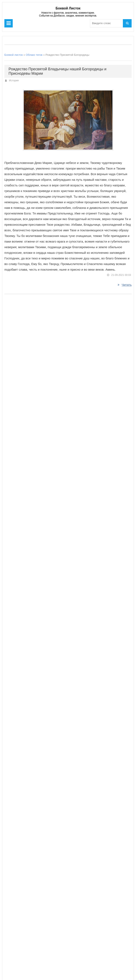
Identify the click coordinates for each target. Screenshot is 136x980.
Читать (125, 285)
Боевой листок (14, 55)
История (14, 81)
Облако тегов (34, 55)
